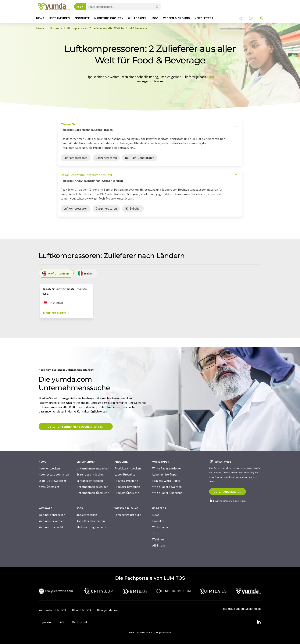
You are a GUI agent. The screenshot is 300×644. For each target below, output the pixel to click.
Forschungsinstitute (128, 515)
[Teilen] (240, 19)
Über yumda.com (108, 610)
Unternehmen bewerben (92, 487)
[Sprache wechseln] (251, 19)
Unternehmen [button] (59, 18)
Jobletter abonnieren (91, 521)
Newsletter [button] (204, 18)
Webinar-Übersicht (51, 527)
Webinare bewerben (52, 521)
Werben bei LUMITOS (52, 610)
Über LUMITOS (81, 610)
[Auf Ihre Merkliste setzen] (236, 125)
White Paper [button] (137, 18)
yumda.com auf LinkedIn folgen (227, 501)
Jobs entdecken (87, 515)
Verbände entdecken (90, 481)
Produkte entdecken (128, 468)
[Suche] (157, 7)
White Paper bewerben (167, 487)
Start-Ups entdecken (90, 474)
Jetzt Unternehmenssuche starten (76, 426)
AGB (63, 622)
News (156, 515)
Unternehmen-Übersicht (93, 493)
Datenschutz (80, 622)
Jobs (155, 533)
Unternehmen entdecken (93, 468)
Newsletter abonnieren (54, 474)
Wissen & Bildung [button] (177, 18)
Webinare (158, 539)
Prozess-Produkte (126, 481)
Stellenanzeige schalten (92, 527)
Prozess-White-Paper (166, 481)
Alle (79, 7)
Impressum (46, 622)
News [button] (40, 18)
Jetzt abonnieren (228, 492)
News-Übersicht (49, 487)
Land (210, 77)
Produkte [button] (82, 18)
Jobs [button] (155, 18)
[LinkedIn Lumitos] (259, 622)
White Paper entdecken (167, 468)
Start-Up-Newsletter (52, 481)
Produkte (158, 521)
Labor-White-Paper (165, 474)
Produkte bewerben (127, 487)
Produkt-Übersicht (127, 493)
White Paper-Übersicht (167, 493)
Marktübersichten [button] (109, 18)
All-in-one (159, 545)
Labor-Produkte (125, 474)
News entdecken (49, 468)
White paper (160, 527)
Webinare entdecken (52, 515)
